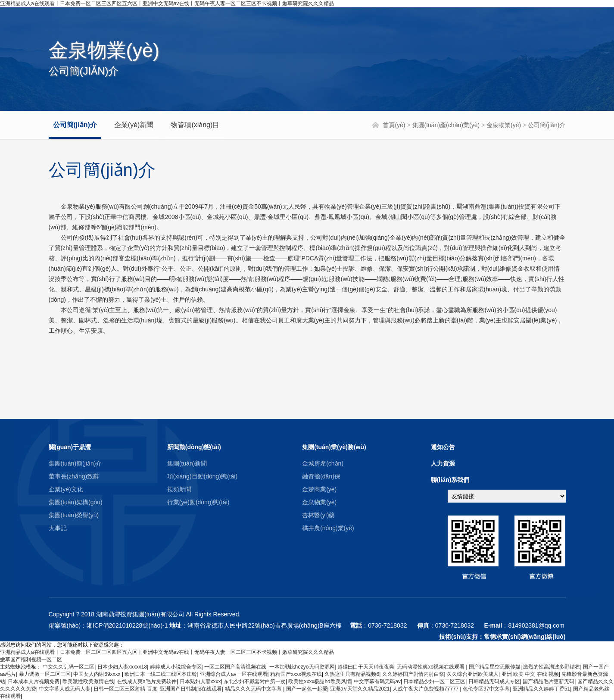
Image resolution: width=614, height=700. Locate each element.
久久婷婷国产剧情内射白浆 (413, 674)
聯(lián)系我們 (450, 480)
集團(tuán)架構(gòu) (76, 502)
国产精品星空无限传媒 (495, 667)
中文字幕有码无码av (377, 681)
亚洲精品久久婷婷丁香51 (541, 689)
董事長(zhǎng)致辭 (74, 476)
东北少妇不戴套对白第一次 (255, 681)
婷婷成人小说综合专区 (176, 667)
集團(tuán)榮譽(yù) (74, 515)
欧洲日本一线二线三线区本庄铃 (161, 674)
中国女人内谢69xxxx (98, 674)
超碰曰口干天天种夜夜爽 (366, 667)
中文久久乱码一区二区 (69, 667)
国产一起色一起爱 (307, 689)
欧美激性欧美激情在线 (88, 681)
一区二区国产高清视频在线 (235, 667)
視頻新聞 (179, 489)
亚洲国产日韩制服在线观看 (191, 689)
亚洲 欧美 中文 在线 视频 (530, 674)
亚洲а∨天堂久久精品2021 (360, 689)
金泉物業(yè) (504, 125)
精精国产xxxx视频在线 (296, 674)
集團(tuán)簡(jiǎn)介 (75, 463)
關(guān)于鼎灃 (70, 447)
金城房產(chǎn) (323, 463)
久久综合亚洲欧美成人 (473, 674)
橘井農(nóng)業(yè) (328, 528)
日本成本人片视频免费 (34, 681)
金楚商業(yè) (319, 489)
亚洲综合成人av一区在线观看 (234, 674)
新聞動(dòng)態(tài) (194, 447)
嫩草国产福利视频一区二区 (31, 659)
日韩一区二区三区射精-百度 (125, 689)
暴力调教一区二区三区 (45, 674)
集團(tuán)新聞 (187, 463)
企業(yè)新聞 (134, 125)
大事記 (58, 528)
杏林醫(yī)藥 (318, 515)
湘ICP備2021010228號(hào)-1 (127, 625)
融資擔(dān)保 (321, 476)
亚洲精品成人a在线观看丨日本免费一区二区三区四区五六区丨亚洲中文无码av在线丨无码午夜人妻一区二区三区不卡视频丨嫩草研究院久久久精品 (167, 3)
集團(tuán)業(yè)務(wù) (334, 447)
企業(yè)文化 (66, 489)
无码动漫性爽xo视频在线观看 (431, 667)
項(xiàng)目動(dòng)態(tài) (202, 476)
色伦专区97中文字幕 (486, 689)
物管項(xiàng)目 (195, 125)
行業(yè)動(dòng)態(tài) (198, 502)
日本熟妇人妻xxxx (200, 681)
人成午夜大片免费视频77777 (426, 689)
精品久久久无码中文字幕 (254, 689)
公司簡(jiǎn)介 (75, 125)
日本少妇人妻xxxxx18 (122, 667)
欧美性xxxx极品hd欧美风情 (319, 681)
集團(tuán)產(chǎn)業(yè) (446, 125)
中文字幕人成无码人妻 (65, 689)
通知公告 (443, 447)
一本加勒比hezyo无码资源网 (302, 667)
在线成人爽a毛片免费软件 (147, 681)
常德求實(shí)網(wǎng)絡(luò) (525, 637)
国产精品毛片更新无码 (549, 681)
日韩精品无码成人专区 (494, 681)
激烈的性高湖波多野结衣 (552, 667)
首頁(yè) (394, 125)
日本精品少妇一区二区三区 (434, 681)
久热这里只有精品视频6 (352, 674)
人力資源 (443, 463)
